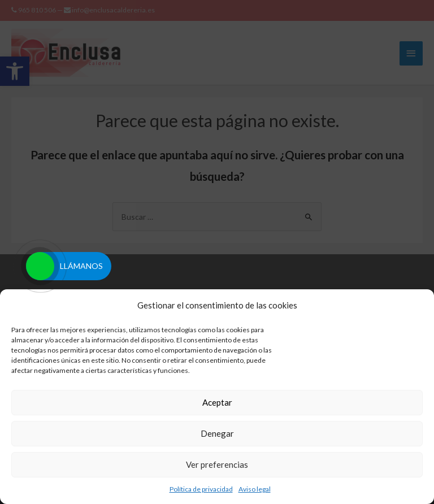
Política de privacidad (201, 489)
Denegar (217, 433)
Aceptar (217, 402)
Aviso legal (255, 489)
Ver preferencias (217, 464)
